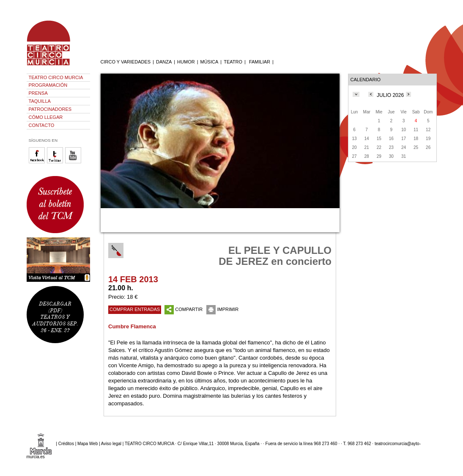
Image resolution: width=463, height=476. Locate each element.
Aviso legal (111, 444)
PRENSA (38, 93)
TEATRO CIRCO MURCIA (56, 77)
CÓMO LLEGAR (46, 117)
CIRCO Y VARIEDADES (126, 62)
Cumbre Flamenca (132, 326)
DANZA (164, 62)
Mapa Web (88, 444)
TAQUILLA (40, 101)
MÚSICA (210, 62)
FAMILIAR (260, 62)
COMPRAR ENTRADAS (135, 309)
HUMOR (186, 62)
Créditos (66, 444)
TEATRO (233, 62)
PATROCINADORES (50, 109)
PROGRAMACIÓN (48, 85)
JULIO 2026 (390, 95)
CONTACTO (42, 125)
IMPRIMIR (222, 309)
